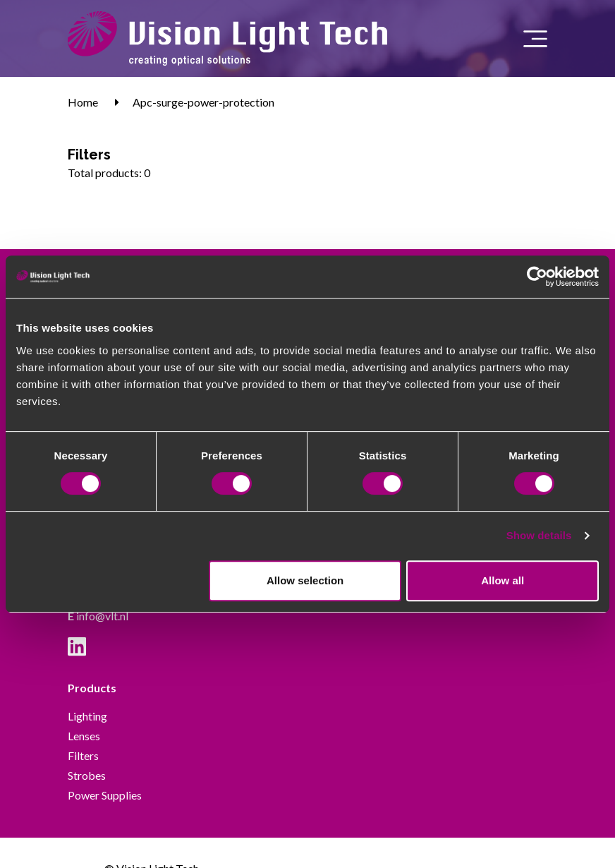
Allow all (503, 580)
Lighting (87, 716)
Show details (539, 535)
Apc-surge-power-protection (203, 102)
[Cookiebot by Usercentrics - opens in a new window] (537, 277)
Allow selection (305, 580)
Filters (83, 755)
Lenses (84, 736)
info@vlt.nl (98, 616)
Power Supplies (105, 795)
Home (83, 102)
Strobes (87, 775)
